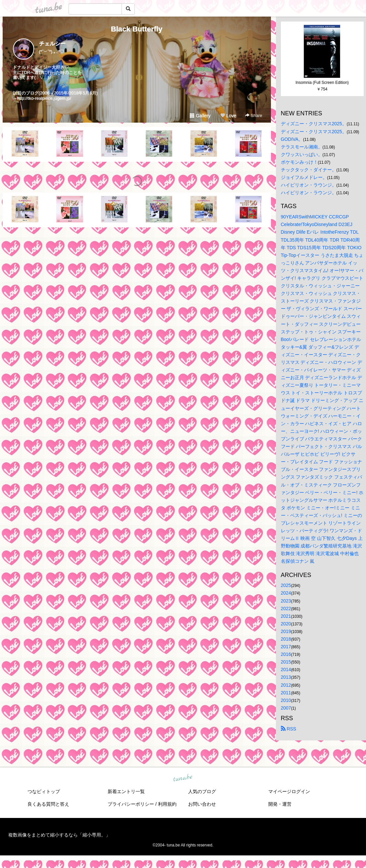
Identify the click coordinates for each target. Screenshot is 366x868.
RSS (289, 729)
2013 (286, 677)
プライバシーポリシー (131, 804)
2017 (286, 647)
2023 (286, 601)
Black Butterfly (137, 29)
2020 (286, 624)
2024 (286, 593)
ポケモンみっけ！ (299, 162)
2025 (286, 585)
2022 (286, 608)
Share (254, 116)
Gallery (200, 116)
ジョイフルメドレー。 (304, 177)
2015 (286, 662)
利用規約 (167, 804)
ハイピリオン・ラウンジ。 (309, 185)
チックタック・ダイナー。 (309, 170)
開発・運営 (280, 804)
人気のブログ (202, 791)
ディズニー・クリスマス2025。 (314, 124)
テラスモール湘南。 (302, 147)
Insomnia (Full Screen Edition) (322, 83)
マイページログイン (289, 791)
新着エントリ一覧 (126, 791)
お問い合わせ (202, 804)
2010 (286, 700)
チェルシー (52, 44)
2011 (286, 693)
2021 (286, 616)
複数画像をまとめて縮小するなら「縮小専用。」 (59, 835)
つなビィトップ (44, 791)
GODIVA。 (292, 139)
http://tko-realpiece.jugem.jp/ (44, 98)
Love (228, 116)
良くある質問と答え (48, 804)
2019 (286, 631)
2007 (286, 708)
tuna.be (183, 778)
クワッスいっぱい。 (302, 154)
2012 (286, 685)
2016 (286, 654)
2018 (286, 639)
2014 (286, 669)
